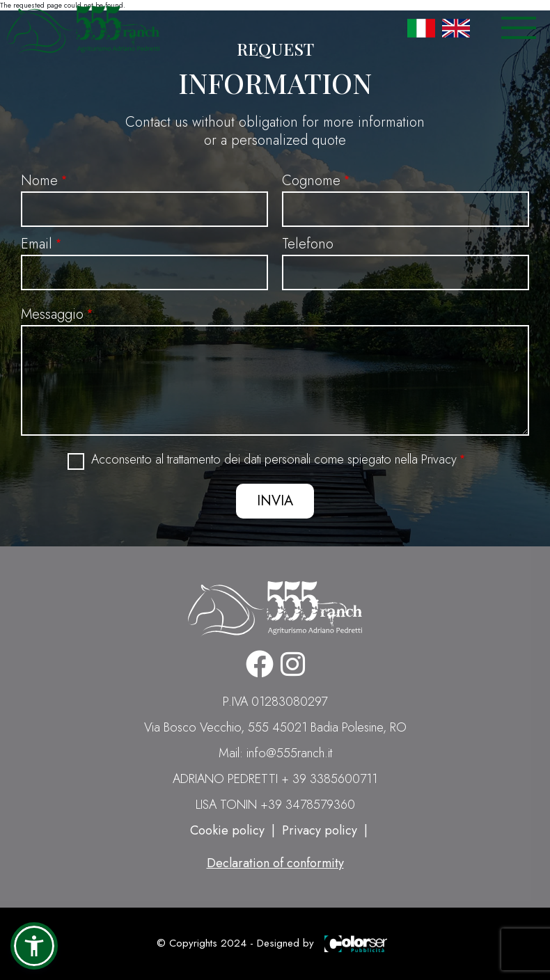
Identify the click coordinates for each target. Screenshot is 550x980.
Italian (421, 28)
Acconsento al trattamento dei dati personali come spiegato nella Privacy (274, 460)
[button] (34, 946)
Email (37, 244)
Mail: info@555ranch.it (275, 753)
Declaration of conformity (275, 863)
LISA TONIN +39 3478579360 (275, 805)
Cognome (311, 181)
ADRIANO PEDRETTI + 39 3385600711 (275, 779)
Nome (39, 181)
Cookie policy (227, 830)
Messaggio (52, 314)
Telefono (308, 244)
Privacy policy (320, 830)
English (456, 28)
